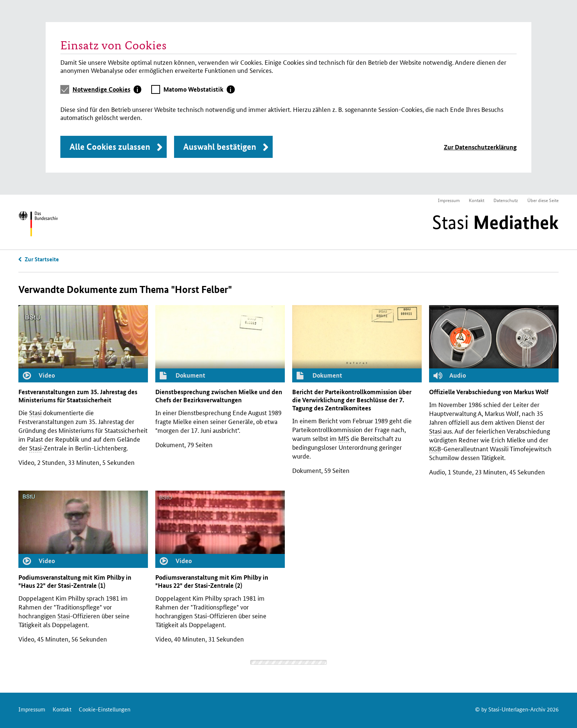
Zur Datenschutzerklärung (480, 147)
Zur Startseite (42, 259)
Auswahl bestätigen (220, 147)
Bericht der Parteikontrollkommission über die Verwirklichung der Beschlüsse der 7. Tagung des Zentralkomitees (352, 400)
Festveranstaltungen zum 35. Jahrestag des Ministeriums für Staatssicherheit (78, 396)
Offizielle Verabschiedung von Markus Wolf (489, 392)
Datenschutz (506, 200)
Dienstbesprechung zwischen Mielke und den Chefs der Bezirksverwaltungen (219, 396)
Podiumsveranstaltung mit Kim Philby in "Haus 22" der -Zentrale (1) (75, 581)
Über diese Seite (543, 200)
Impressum (449, 200)
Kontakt (477, 200)
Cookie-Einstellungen (105, 709)
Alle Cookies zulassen (110, 147)
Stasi (495, 222)
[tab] (107, 89)
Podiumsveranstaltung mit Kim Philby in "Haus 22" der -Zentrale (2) (212, 581)
